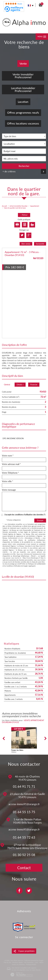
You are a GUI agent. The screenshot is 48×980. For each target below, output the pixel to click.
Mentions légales (18, 962)
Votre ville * (7, 481)
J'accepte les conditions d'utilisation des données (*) (25, 515)
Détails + (20, 385)
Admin (41, 962)
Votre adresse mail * (11, 464)
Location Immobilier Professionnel (23, 89)
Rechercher (24, 166)
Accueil (4, 206)
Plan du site (7, 962)
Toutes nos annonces (18, 964)
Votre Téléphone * (10, 473)
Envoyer (40, 520)
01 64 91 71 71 (24, 786)
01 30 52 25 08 (24, 855)
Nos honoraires (29, 962)
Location (23, 102)
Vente (23, 63)
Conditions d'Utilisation (14, 566)
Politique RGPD (31, 964)
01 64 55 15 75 (24, 812)
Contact (24, 868)
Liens (36, 962)
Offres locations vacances (23, 123)
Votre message (9, 490)
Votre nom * (8, 456)
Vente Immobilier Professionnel (23, 76)
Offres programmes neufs (23, 113)
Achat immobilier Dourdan (19, 206)
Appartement (35, 206)
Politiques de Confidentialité (37, 564)
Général (7, 385)
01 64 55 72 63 (24, 837)
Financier (34, 385)
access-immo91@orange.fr (24, 804)
